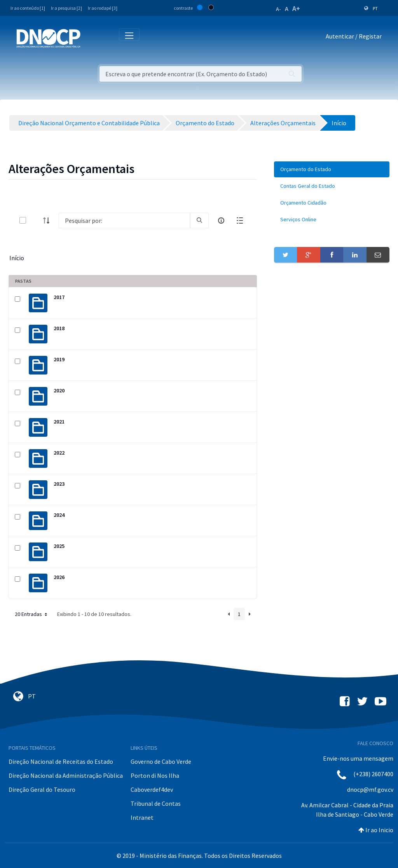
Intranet (142, 817)
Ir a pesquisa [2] (66, 8)
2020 (59, 390)
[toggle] (35, 220)
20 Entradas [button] (32, 614)
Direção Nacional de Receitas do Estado (61, 761)
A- (278, 9)
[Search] (124, 220)
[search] (199, 220)
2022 (59, 453)
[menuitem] (332, 169)
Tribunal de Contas (156, 803)
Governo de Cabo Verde (161, 761)
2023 (59, 484)
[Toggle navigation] (91, 38)
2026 (59, 577)
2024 (59, 515)
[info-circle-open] (221, 220)
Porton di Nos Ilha (155, 775)
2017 (59, 297)
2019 (59, 359)
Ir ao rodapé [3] (103, 8)
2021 (59, 422)
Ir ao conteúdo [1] (28, 8)
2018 (59, 328)
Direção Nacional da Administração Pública (66, 775)
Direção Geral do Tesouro (42, 789)
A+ (296, 8)
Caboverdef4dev (152, 789)
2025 (59, 546)
